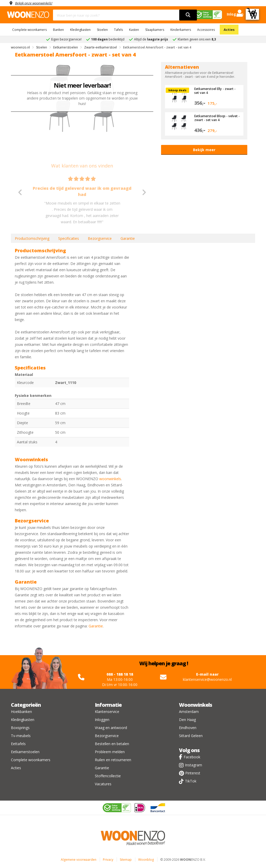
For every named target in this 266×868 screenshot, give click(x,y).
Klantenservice (107, 712)
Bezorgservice (100, 238)
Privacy (108, 860)
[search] (188, 15)
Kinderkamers (181, 30)
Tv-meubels (21, 736)
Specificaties (69, 238)
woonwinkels (110, 479)
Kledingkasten (80, 30)
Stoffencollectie (108, 776)
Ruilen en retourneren (113, 760)
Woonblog (146, 860)
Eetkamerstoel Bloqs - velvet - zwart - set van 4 (214, 118)
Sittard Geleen (191, 736)
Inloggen (102, 720)
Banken (58, 30)
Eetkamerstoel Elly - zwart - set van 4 (217, 90)
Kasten (134, 30)
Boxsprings (20, 728)
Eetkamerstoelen (25, 752)
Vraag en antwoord (111, 728)
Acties (229, 30)
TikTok (191, 781)
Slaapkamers (155, 30)
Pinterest (193, 773)
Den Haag (187, 720)
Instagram (194, 765)
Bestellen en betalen (112, 744)
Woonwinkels (195, 705)
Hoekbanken (21, 712)
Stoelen (102, 30)
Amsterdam (189, 712)
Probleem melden (110, 752)
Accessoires (206, 30)
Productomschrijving (32, 238)
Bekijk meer (204, 150)
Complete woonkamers (29, 30)
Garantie (128, 238)
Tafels (118, 30)
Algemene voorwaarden (79, 860)
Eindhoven (188, 728)
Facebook (192, 757)
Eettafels (18, 744)
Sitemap (126, 860)
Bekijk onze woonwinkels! (36, 3)
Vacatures (103, 784)
